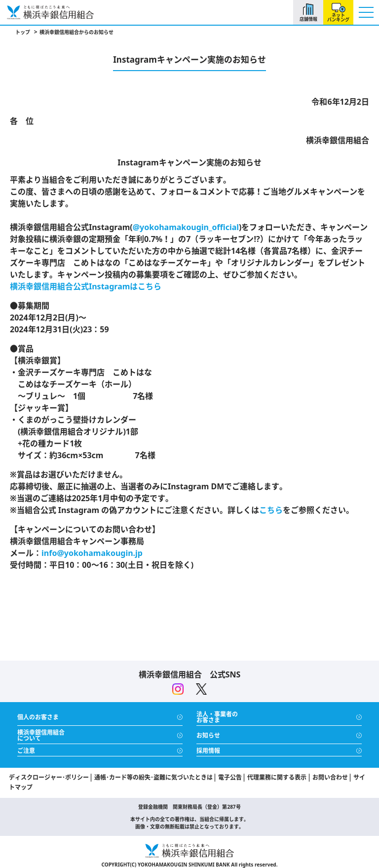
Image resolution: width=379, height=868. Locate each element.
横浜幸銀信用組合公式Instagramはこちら (86, 286)
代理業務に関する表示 (277, 777)
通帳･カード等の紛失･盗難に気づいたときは (153, 777)
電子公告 (230, 777)
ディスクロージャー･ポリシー (49, 777)
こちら (271, 510)
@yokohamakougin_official (186, 227)
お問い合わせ (330, 777)
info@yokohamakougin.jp (92, 553)
